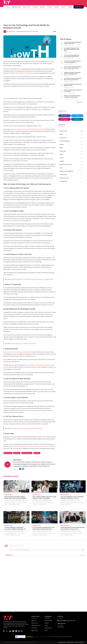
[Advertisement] (43, 17)
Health (64, 7)
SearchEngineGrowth (27, 453)
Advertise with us (36, 625)
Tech (8, 7)
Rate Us (36, 637)
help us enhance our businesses (24, 73)
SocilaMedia (37, 453)
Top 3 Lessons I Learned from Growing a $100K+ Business (27, 428)
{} (28, 550)
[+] (30, 550)
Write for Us (79, 7)
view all (79, 102)
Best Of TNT (27, 7)
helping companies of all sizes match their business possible (28, 129)
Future (50, 7)
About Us (34, 621)
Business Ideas (17, 7)
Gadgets (57, 7)
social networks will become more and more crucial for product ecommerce (34, 446)
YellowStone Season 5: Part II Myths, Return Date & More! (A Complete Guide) (32, 279)
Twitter (77, 116)
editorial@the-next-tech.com (67, 621)
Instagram (64, 119)
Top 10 (46, 630)
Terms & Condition (79, 642)
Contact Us (34, 628)
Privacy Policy (70, 642)
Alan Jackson (12, 31)
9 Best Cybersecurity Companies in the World (23, 344)
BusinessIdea (17, 453)
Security (43, 7)
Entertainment (48, 628)
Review (70, 7)
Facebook (64, 116)
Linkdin (77, 119)
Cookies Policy (62, 642)
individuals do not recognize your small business (18, 352)
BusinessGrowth (8, 453)
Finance (35, 7)
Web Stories (61, 627)
